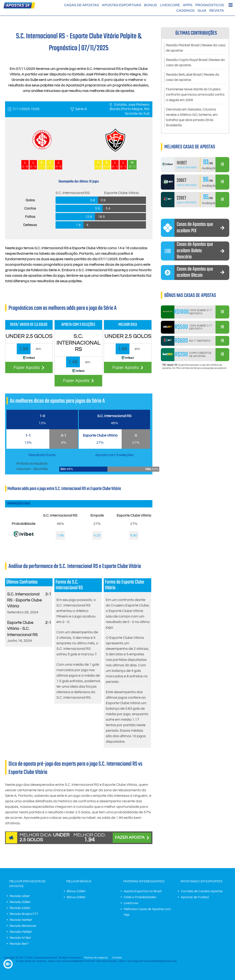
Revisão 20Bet (20, 902)
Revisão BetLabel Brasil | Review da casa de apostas (195, 78)
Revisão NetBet (21, 920)
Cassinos (185, 11)
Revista (217, 11)
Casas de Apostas (81, 5)
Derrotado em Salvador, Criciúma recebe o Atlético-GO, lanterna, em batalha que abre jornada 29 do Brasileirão (194, 120)
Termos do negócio (96, 958)
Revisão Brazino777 (24, 914)
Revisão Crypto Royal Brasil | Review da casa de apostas (196, 63)
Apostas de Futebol (195, 897)
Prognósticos (210, 5)
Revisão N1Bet (20, 938)
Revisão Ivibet (20, 896)
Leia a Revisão (187, 170)
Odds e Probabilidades (140, 897)
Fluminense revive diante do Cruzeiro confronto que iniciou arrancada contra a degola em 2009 (196, 96)
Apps (188, 5)
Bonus (151, 5)
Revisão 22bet (20, 908)
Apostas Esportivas (122, 5)
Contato (117, 958)
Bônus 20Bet (76, 897)
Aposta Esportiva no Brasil (143, 891)
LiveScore (170, 5)
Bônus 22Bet (76, 891)
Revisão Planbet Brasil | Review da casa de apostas (194, 48)
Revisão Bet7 (19, 944)
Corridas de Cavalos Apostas (202, 891)
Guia (202, 11)
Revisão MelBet (21, 932)
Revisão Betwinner (23, 926)
